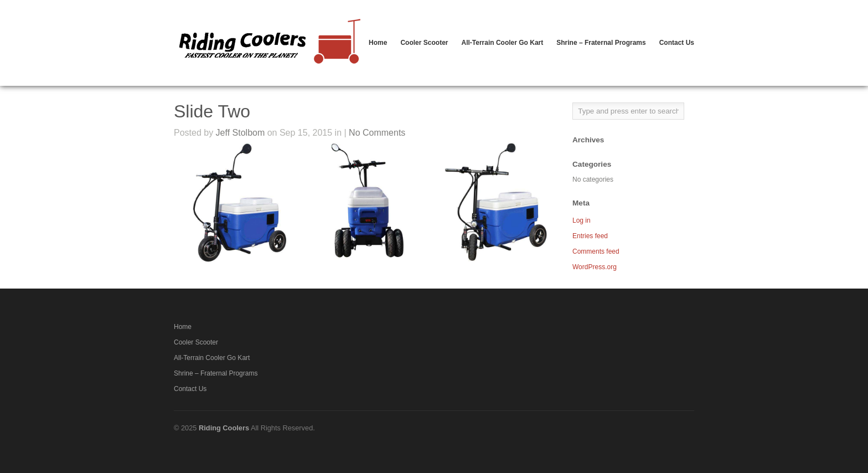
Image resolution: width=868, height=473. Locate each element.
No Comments (377, 133)
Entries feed (590, 236)
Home (378, 43)
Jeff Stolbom (241, 133)
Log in (582, 220)
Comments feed (596, 251)
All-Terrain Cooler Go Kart (502, 43)
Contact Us (677, 43)
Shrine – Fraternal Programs (601, 43)
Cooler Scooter (424, 43)
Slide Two (212, 111)
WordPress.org (595, 267)
